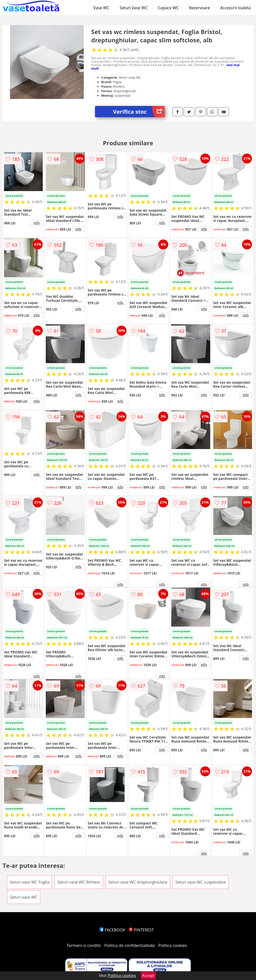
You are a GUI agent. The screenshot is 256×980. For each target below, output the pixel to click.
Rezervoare (199, 8)
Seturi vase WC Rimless (79, 882)
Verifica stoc (139, 112)
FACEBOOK (112, 930)
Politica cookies (173, 945)
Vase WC (101, 8)
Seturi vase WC (24, 897)
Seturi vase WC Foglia (29, 882)
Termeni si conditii (84, 945)
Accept (148, 975)
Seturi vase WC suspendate (200, 882)
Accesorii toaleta (235, 8)
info (36, 223)
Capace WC (168, 8)
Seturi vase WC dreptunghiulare (138, 882)
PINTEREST (141, 930)
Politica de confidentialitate (130, 945)
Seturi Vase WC (133, 8)
